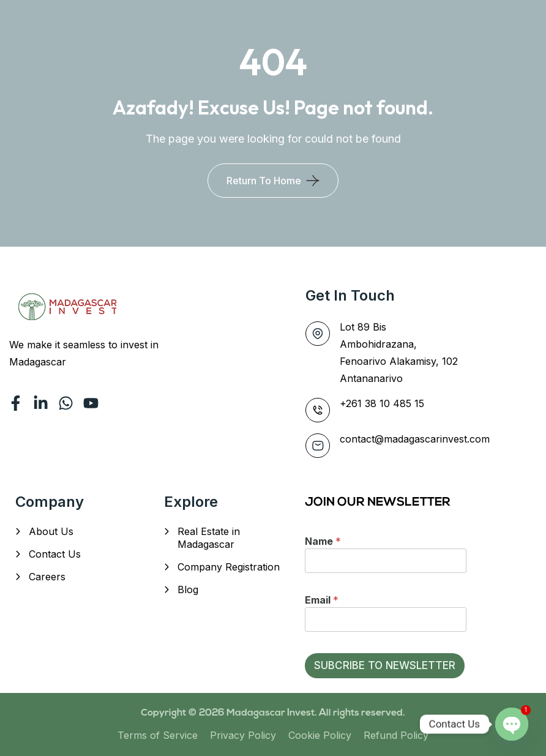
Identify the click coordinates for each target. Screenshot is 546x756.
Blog (188, 589)
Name (323, 541)
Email (322, 600)
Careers (47, 577)
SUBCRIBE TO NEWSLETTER (385, 665)
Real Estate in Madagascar (209, 538)
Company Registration (229, 567)
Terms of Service (158, 735)
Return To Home (264, 181)
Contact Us (55, 554)
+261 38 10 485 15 (382, 403)
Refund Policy (396, 735)
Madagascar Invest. (273, 713)
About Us (51, 531)
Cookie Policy (320, 735)
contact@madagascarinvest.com (415, 439)
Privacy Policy (243, 735)
